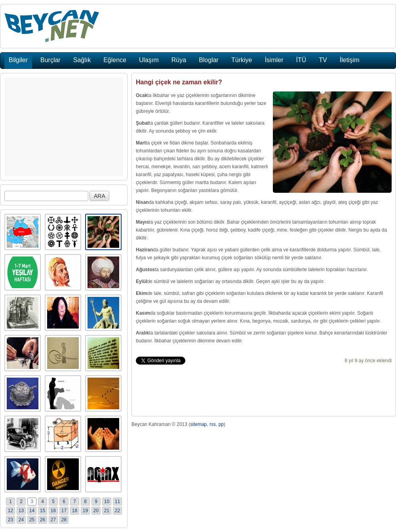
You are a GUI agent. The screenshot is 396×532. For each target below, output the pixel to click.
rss (213, 424)
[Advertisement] (64, 127)
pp (221, 424)
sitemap (198, 424)
